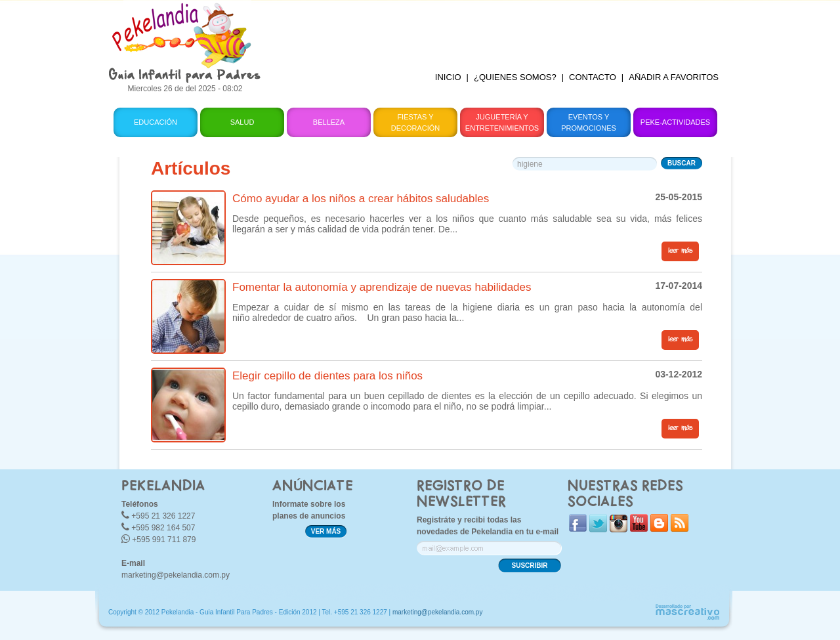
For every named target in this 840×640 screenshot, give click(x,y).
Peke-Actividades (675, 122)
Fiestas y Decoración (416, 122)
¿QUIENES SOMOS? (515, 77)
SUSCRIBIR (529, 565)
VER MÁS (326, 531)
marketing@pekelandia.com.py (176, 575)
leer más (680, 251)
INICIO (448, 77)
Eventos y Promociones (589, 122)
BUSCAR (682, 163)
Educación (156, 122)
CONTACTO (593, 77)
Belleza (329, 122)
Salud (242, 122)
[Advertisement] (501, 30)
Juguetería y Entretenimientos (502, 122)
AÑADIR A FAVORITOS (674, 77)
